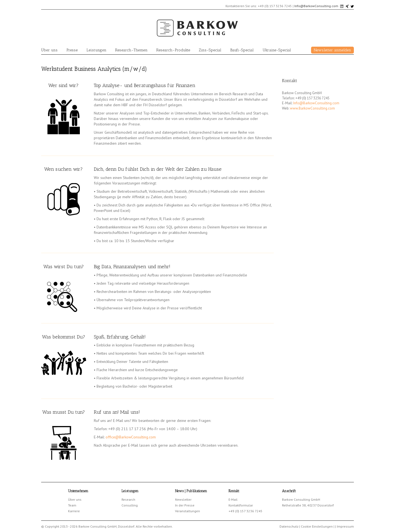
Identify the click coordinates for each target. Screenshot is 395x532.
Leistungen (96, 50)
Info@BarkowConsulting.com (316, 6)
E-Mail (233, 499)
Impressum (345, 526)
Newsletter (183, 499)
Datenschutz (289, 526)
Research (128, 499)
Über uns (49, 50)
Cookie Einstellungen (317, 526)
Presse (72, 50)
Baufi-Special (242, 50)
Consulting (130, 505)
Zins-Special (210, 50)
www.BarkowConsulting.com (312, 108)
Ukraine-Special (277, 50)
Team (72, 505)
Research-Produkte (173, 50)
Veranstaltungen (187, 511)
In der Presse (185, 505)
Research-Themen (131, 50)
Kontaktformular (241, 505)
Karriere (74, 511)
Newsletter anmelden (332, 50)
